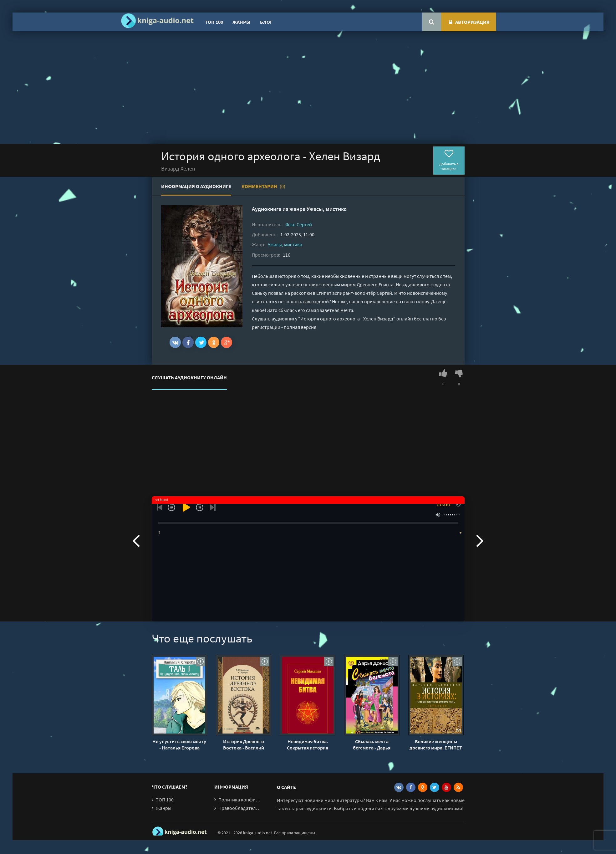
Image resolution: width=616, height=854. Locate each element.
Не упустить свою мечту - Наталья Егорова (179, 744)
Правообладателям (240, 808)
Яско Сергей (299, 224)
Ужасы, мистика (327, 209)
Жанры (242, 22)
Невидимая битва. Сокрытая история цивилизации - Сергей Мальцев (308, 744)
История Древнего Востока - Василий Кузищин (244, 744)
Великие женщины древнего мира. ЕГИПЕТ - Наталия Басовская (436, 744)
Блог (266, 22)
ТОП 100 (214, 22)
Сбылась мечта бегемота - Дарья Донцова (372, 744)
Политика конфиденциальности (254, 800)
